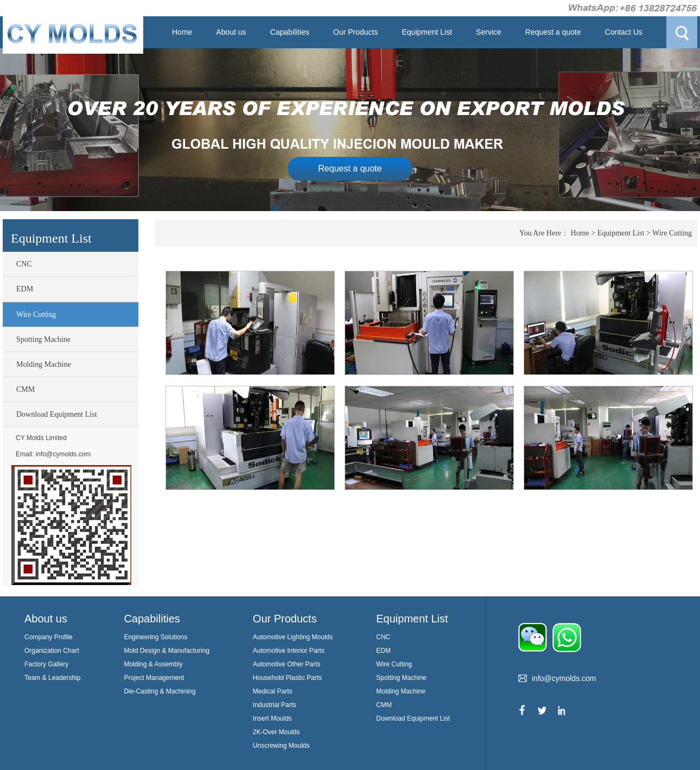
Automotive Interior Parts (289, 651)
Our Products (355, 32)
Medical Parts (273, 691)
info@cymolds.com (63, 454)
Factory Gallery (46, 664)
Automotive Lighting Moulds (293, 637)
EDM (25, 289)
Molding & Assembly (153, 664)
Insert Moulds (272, 718)
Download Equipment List (57, 414)
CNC (24, 264)
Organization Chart (52, 651)
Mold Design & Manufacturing (166, 651)
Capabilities (290, 32)
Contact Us (624, 32)
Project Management (154, 678)
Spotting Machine (43, 339)
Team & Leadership (52, 678)
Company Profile (49, 637)
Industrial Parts (275, 705)
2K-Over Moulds (276, 732)
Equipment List (427, 32)
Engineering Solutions (155, 637)
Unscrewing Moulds (281, 746)
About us (231, 32)
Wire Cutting (36, 314)
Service (489, 32)
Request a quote (553, 32)
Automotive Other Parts (287, 664)
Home (182, 32)
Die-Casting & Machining (160, 691)
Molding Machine (44, 364)
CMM (26, 389)
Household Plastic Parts (287, 678)
